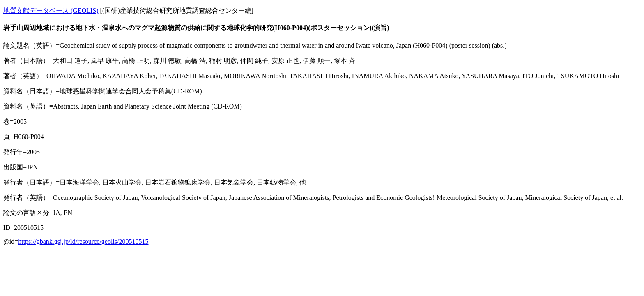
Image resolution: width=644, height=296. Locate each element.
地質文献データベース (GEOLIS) (51, 10)
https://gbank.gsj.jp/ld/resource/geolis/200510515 (83, 242)
